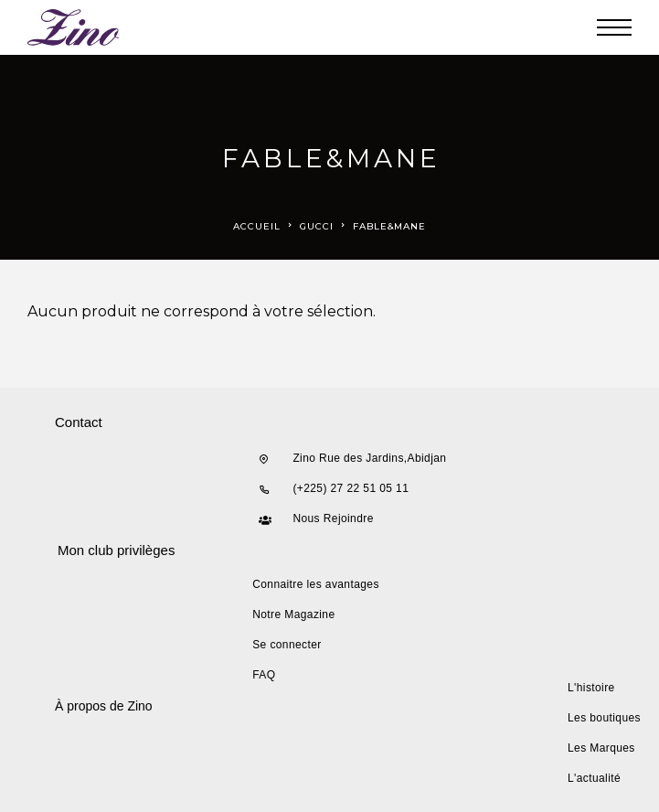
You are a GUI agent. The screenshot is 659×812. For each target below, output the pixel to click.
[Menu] (614, 27)
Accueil (257, 226)
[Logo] (74, 27)
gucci (317, 226)
